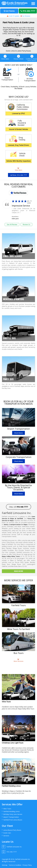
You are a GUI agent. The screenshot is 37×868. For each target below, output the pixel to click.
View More (19, 169)
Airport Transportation (11, 817)
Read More (15, 217)
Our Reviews (25, 16)
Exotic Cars (7, 833)
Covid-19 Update (13, 16)
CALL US (19, 507)
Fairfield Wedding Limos (11, 811)
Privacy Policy (27, 865)
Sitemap (5, 865)
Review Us (26, 224)
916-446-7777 (28, 11)
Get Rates (9, 11)
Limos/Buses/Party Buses (12, 830)
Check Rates (18, 433)
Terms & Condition (15, 865)
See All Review (12, 224)
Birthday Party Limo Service (13, 814)
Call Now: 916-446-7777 (18, 175)
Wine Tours (7, 809)
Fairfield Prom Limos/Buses (13, 820)
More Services (18, 660)
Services (6, 836)
